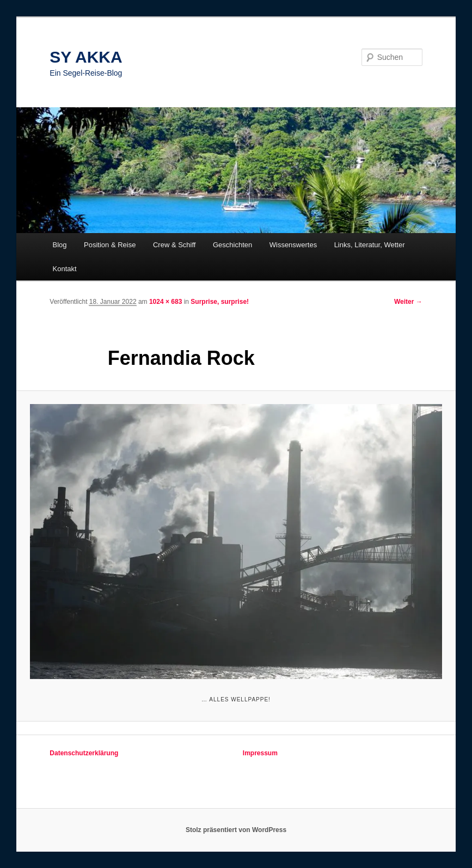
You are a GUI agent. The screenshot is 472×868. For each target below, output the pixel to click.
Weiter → (408, 302)
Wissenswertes (293, 245)
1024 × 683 (165, 302)
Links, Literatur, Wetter (370, 245)
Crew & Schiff (174, 245)
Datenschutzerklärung (84, 753)
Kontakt (65, 269)
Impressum (260, 753)
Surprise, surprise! (220, 302)
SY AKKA (86, 57)
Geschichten (232, 245)
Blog (60, 245)
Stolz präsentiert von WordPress (236, 830)
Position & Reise (110, 245)
